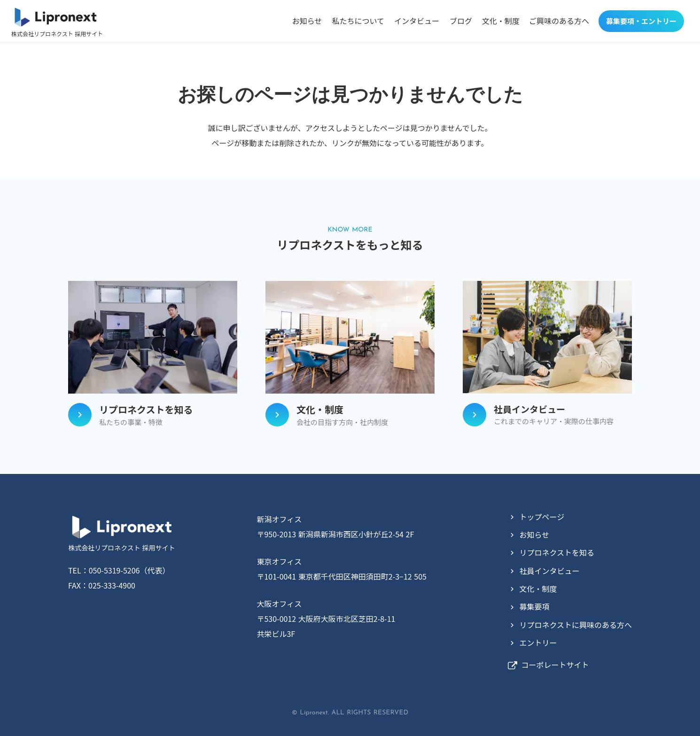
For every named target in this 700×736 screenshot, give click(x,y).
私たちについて (358, 21)
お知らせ (307, 21)
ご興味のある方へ (559, 21)
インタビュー (417, 21)
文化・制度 (501, 21)
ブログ (461, 21)
